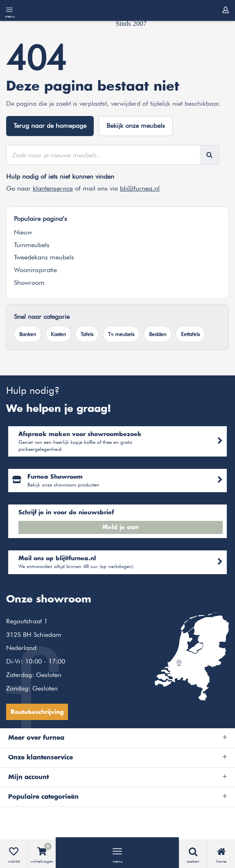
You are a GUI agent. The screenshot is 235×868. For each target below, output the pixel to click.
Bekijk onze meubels (136, 126)
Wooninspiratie (35, 270)
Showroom (29, 283)
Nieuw (23, 232)
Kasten (58, 334)
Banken (28, 334)
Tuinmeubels (32, 245)
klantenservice (53, 188)
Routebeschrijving (37, 712)
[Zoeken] (209, 155)
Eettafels (190, 334)
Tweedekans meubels (44, 257)
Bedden (158, 334)
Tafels (87, 334)
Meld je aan (121, 527)
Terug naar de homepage (50, 126)
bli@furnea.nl (140, 188)
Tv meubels (121, 334)
